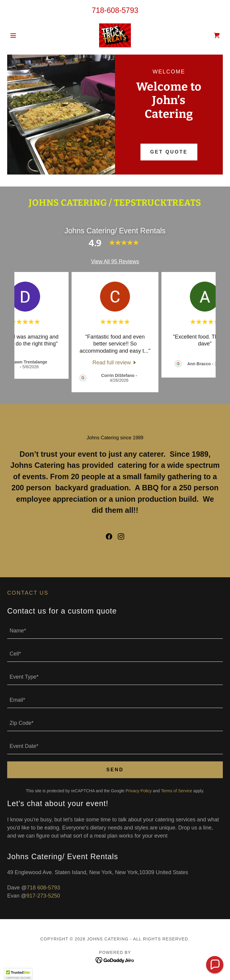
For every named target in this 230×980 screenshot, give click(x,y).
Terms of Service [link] (176, 791)
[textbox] (115, 631)
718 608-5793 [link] (43, 888)
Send (115, 770)
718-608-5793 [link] (115, 10)
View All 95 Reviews (115, 261)
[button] (23, 35)
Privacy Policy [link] (139, 791)
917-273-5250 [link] (43, 896)
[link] (115, 35)
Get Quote (169, 152)
